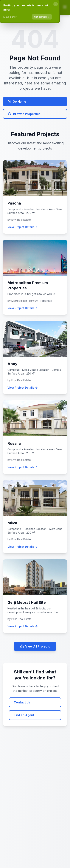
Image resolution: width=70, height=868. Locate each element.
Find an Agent (24, 715)
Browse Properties (24, 114)
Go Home (17, 102)
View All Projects (35, 646)
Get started (42, 17)
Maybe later (10, 17)
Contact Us (22, 702)
